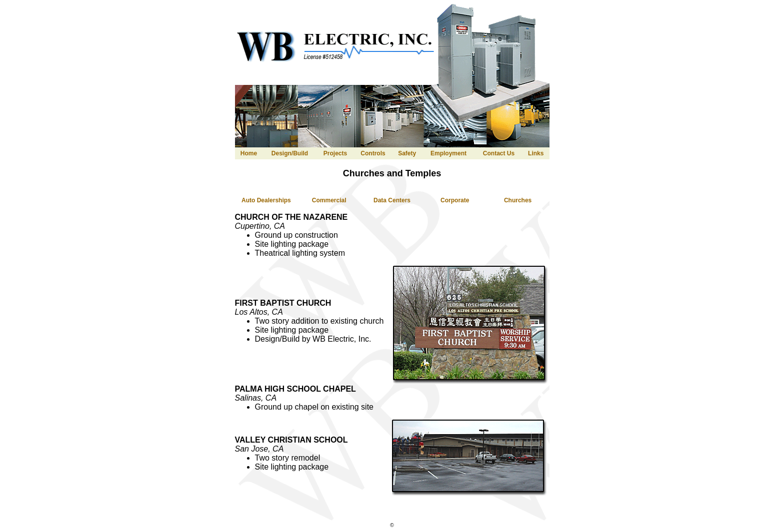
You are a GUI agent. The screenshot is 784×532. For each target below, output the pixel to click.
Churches (518, 200)
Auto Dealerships (266, 200)
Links (536, 153)
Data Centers (392, 200)
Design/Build (290, 153)
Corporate (455, 200)
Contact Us (499, 153)
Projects (335, 153)
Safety (407, 153)
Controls (373, 153)
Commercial (329, 200)
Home (249, 153)
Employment (448, 153)
